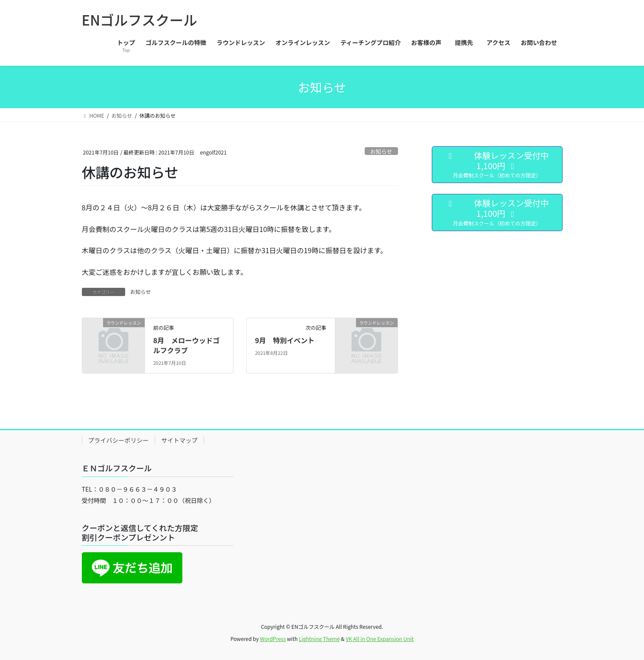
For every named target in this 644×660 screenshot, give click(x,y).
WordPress (273, 639)
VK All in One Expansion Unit (380, 639)
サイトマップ (179, 440)
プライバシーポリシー (119, 440)
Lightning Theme (319, 639)
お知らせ (381, 151)
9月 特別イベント (285, 340)
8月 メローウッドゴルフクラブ (186, 345)
